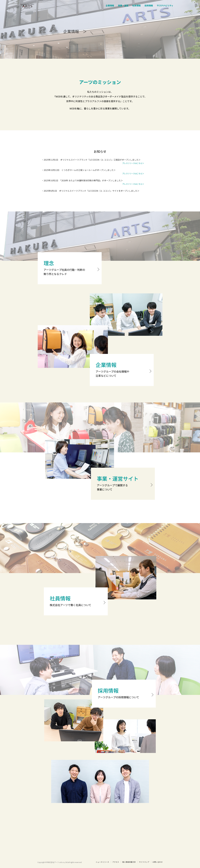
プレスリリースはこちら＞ (133, 163)
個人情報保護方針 (129, 862)
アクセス (116, 862)
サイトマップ (144, 862)
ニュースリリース (102, 862)
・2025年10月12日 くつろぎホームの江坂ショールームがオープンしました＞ (79, 170)
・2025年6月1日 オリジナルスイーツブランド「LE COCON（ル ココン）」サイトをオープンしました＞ (90, 191)
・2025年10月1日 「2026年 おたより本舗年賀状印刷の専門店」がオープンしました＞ (82, 180)
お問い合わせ (158, 862)
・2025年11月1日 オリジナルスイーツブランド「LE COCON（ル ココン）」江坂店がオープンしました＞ (91, 160)
